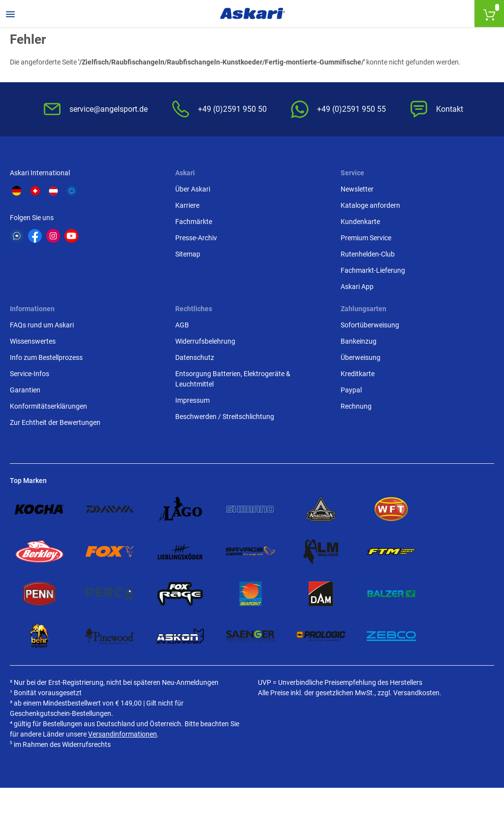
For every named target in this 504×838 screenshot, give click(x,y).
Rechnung (356, 406)
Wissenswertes (33, 341)
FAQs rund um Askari (42, 325)
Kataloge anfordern (370, 205)
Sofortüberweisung (370, 325)
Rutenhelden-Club (368, 254)
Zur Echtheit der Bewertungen (55, 422)
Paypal (351, 390)
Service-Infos (30, 374)
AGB (182, 325)
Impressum (192, 400)
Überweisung (361, 357)
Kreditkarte (358, 374)
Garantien (25, 390)
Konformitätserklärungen (48, 406)
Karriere (187, 205)
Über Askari (193, 189)
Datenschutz (195, 357)
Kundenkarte (360, 222)
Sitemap (188, 254)
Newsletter (357, 189)
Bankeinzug (359, 341)
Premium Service (366, 238)
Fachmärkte (194, 222)
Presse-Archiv (196, 238)
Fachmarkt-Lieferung (373, 270)
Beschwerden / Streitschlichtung (225, 417)
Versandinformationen (123, 734)
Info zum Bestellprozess (46, 357)
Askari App (357, 287)
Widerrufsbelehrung (205, 341)
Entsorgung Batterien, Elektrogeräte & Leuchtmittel (233, 379)
